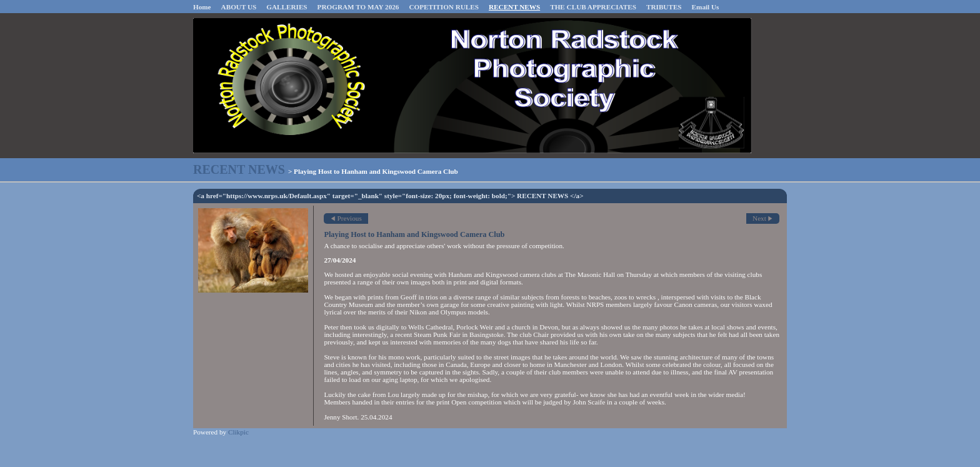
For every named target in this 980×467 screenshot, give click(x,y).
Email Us (706, 7)
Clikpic (238, 432)
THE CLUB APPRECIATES (593, 7)
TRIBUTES (664, 7)
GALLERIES (287, 7)
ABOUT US (239, 7)
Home (202, 7)
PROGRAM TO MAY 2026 (358, 7)
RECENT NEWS (514, 7)
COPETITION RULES (444, 7)
